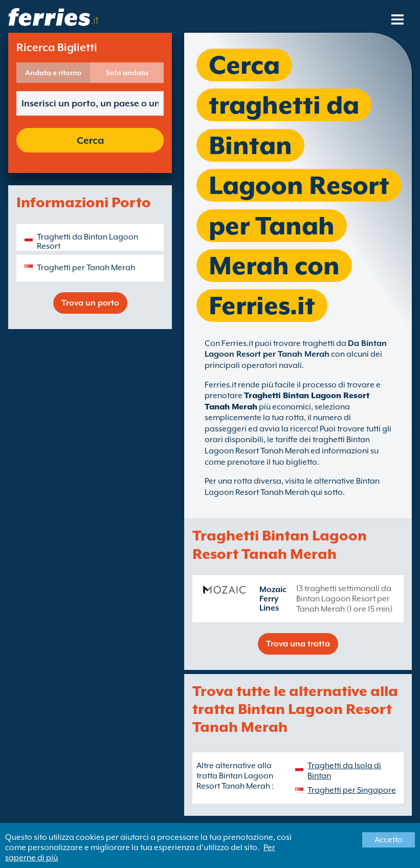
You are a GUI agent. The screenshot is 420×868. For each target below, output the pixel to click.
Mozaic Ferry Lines (273, 599)
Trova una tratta (298, 644)
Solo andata (127, 73)
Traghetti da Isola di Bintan (344, 771)
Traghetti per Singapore (352, 790)
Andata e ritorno (53, 73)
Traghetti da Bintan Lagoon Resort (87, 242)
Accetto (389, 840)
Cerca (90, 140)
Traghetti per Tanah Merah (86, 268)
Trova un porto (90, 303)
